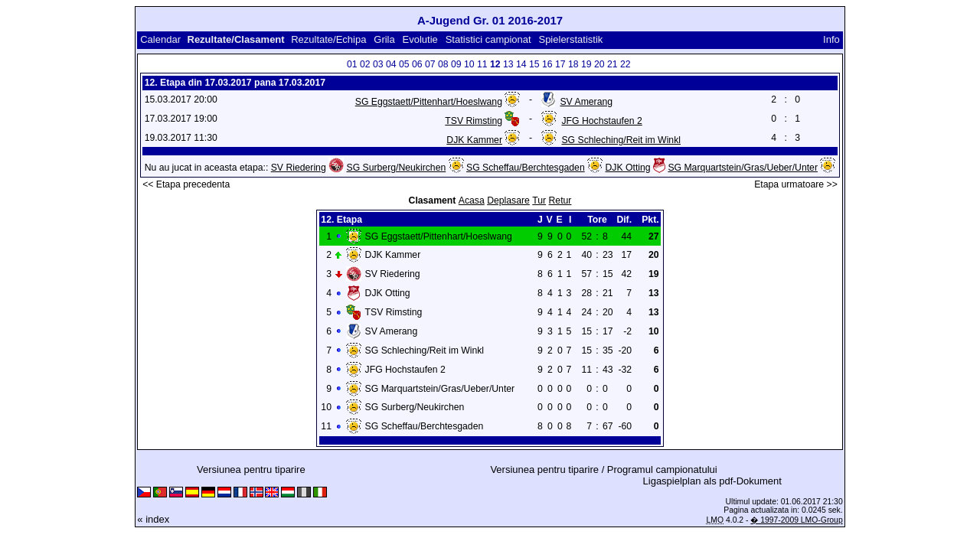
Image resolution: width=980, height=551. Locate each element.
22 (626, 64)
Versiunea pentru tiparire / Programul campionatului (603, 469)
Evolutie (420, 39)
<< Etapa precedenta (186, 184)
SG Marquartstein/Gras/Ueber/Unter (743, 168)
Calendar (160, 39)
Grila (384, 39)
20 (599, 64)
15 (534, 64)
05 (404, 64)
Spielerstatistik (572, 39)
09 (456, 64)
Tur (539, 201)
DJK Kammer (474, 140)
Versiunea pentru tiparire (251, 469)
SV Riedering (299, 168)
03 (378, 64)
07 (430, 64)
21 (612, 64)
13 (508, 64)
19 (586, 64)
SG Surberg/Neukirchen (397, 168)
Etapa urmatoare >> (796, 184)
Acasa (472, 201)
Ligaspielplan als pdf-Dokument (712, 481)
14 (521, 64)
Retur (560, 201)
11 (482, 64)
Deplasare (508, 201)
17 (560, 64)
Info (831, 39)
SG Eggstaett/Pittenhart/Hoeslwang (429, 102)
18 (573, 64)
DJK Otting (628, 168)
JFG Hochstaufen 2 (601, 121)
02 (365, 64)
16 (547, 64)
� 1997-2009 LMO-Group (796, 520)
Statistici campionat (488, 39)
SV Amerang (586, 102)
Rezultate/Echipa (328, 39)
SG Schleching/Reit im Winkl (621, 140)
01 (352, 64)
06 (417, 64)
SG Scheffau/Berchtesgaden (526, 168)
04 (391, 64)
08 (443, 64)
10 (469, 64)
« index (153, 519)
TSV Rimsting (474, 121)
